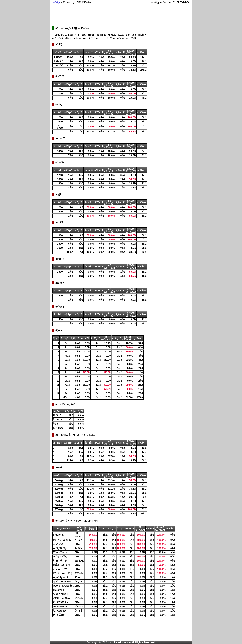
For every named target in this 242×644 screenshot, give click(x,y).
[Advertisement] (108, 15)
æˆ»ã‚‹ (56, 2)
